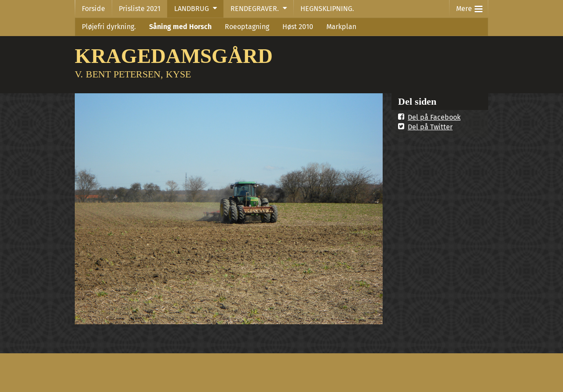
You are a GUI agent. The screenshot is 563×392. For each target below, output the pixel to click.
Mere (469, 7)
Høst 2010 (298, 27)
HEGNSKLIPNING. (327, 9)
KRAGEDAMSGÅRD (174, 56)
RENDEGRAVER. (255, 9)
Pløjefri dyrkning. (109, 27)
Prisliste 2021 (140, 9)
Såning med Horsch (180, 27)
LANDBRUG (192, 9)
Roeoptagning (247, 27)
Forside (93, 9)
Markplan (341, 27)
